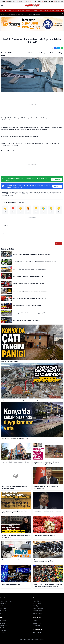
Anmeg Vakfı (4, 603)
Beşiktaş (2, 623)
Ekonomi (17, 11)
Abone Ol (57, 186)
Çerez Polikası (37, 623)
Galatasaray (3, 626)
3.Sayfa (35, 11)
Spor (23, 11)
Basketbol (3, 630)
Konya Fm (3, 611)
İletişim (35, 621)
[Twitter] (38, 632)
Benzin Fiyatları (38, 613)
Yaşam (46, 11)
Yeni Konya (3, 608)
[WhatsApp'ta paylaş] (62, 48)
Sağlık (58, 11)
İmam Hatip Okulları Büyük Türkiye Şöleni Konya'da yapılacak (20, 14)
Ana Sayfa (4, 11)
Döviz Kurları (37, 603)
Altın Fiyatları (37, 606)
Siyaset (28, 11)
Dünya (52, 11)
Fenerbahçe (3, 628)
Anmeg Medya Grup (6, 601)
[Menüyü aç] (2, 6)
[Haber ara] (63, 14)
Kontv (2, 606)
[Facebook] (34, 632)
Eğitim (41, 11)
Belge (2, 613)
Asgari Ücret (37, 601)
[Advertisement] (32, 104)
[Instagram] (41, 632)
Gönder (58, 244)
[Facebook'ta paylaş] (55, 48)
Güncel (10, 11)
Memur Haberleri (38, 608)
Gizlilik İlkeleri (37, 626)
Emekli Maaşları (38, 611)
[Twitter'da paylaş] (59, 48)
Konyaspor (3, 621)
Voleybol (2, 633)
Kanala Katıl (56, 179)
